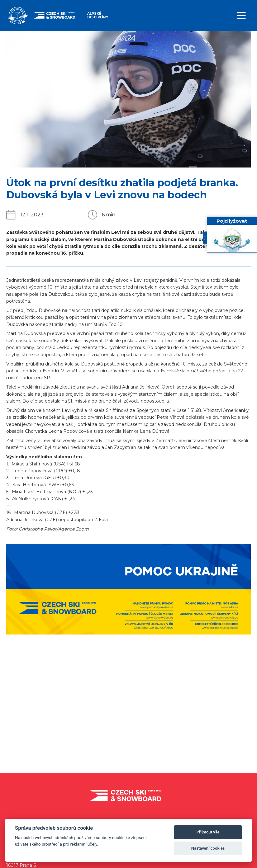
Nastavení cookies (208, 848)
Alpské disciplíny (98, 15)
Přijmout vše (208, 832)
